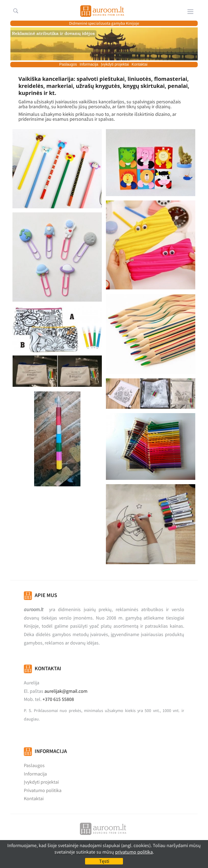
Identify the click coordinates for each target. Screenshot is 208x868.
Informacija (89, 64)
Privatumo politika (43, 790)
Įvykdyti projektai (115, 64)
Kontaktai (139, 64)
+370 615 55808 (58, 699)
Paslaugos (68, 64)
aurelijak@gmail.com (66, 691)
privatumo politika (134, 852)
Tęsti (104, 861)
